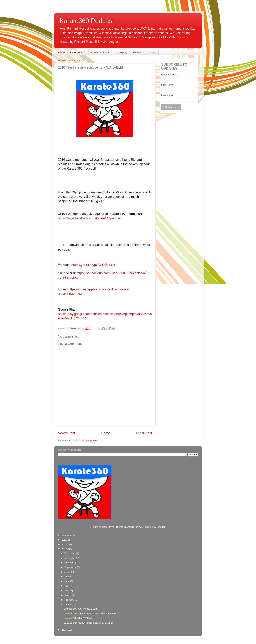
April (67, 591)
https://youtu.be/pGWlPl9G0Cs (93, 265)
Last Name (167, 95)
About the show (100, 52)
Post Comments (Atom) (85, 440)
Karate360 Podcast (87, 21)
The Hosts (121, 52)
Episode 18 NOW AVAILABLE (80, 618)
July (67, 577)
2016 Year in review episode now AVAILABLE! (88, 623)
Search (137, 52)
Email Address (169, 75)
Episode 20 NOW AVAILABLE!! (80, 609)
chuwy (139, 527)
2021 (65, 540)
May (67, 586)
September (71, 567)
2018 (65, 544)
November (70, 558)
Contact (151, 52)
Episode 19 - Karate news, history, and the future (90, 613)
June (67, 581)
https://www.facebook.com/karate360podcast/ (90, 218)
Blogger (161, 527)
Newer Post (66, 433)
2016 (65, 630)
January (69, 605)
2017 (65, 549)
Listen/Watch (78, 52)
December (70, 553)
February (70, 600)
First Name (167, 85)
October (69, 563)
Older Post (144, 433)
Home (61, 52)
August (68, 572)
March (68, 595)
